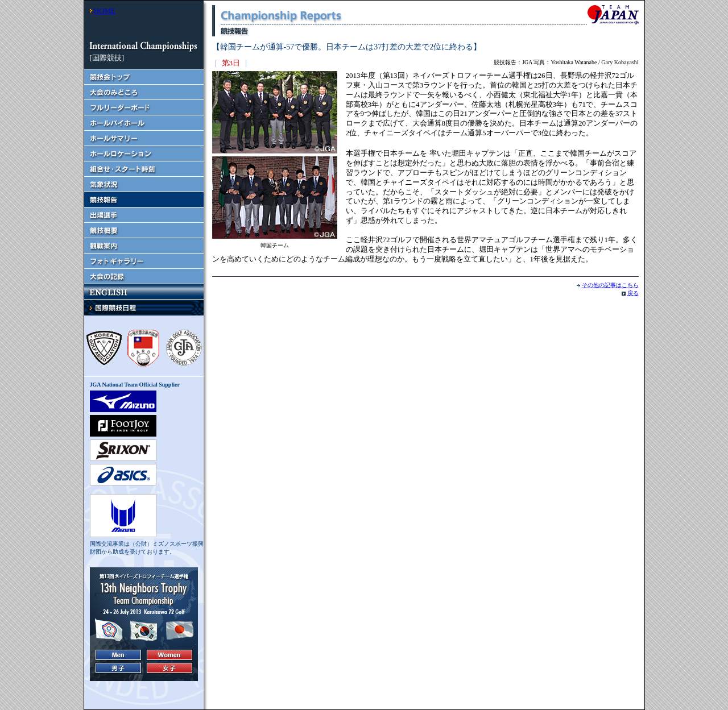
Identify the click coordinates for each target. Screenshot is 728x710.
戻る (633, 293)
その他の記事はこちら (610, 285)
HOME (105, 11)
